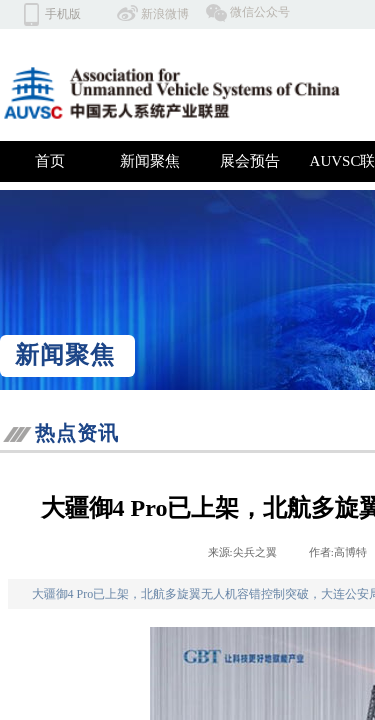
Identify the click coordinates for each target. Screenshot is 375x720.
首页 (50, 161)
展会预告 (250, 161)
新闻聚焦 (150, 161)
